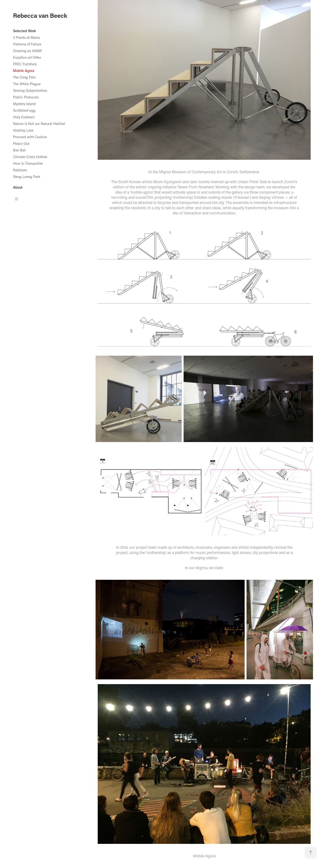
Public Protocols (26, 97)
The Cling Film (24, 77)
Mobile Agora (24, 71)
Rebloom (20, 170)
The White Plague (27, 84)
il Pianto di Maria (26, 37)
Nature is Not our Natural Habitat (39, 124)
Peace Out (21, 143)
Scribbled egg (24, 110)
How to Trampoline (28, 163)
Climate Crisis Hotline (30, 157)
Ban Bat (19, 150)
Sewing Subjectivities (30, 90)
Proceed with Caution (30, 137)
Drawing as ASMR (27, 51)
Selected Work (24, 31)
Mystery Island (24, 104)
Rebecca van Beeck (40, 15)
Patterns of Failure (27, 44)
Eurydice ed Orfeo (27, 57)
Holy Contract (24, 117)
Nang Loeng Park (27, 177)
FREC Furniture (25, 64)
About (18, 187)
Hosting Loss (23, 130)
